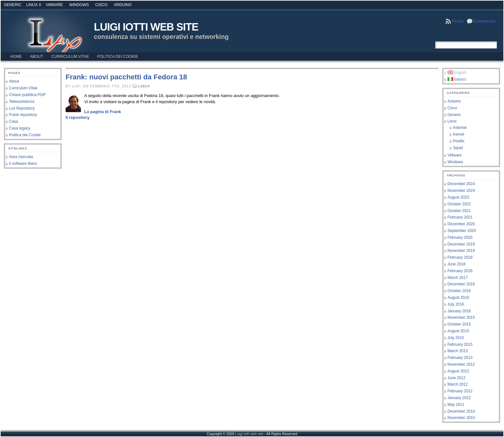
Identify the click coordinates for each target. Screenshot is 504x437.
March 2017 (458, 278)
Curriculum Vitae (23, 88)
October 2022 (459, 204)
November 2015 (461, 317)
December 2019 (461, 244)
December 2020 (461, 224)
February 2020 (460, 237)
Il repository (77, 117)
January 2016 (459, 311)
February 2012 (460, 391)
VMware (54, 5)
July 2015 (456, 338)
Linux (32, 5)
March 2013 (458, 351)
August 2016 (458, 298)
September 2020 (462, 231)
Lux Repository (22, 108)
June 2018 (456, 264)
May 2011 (456, 405)
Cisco (101, 5)
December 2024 (461, 184)
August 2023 (458, 197)
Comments (485, 21)
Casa (14, 121)
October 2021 (459, 211)
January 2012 (459, 398)
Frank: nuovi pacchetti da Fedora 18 (126, 77)
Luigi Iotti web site (146, 27)
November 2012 (461, 364)
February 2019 (460, 257)
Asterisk (460, 128)
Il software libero (23, 164)
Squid (458, 148)
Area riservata (21, 157)
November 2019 (461, 251)
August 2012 (458, 371)
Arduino (123, 5)
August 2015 (458, 331)
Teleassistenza (22, 102)
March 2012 (458, 384)
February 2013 (460, 358)
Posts (458, 21)
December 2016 (461, 284)
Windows (79, 5)
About (14, 81)
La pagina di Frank (103, 112)
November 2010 (461, 418)
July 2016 (456, 304)
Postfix (459, 141)
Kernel (459, 134)
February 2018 (460, 271)
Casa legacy (20, 128)
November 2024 (461, 191)
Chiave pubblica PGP (27, 95)
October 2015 (459, 324)
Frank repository (23, 115)
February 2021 (460, 217)
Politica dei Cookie (25, 135)
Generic (13, 5)
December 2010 (461, 411)
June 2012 (456, 378)
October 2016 (459, 291)
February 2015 (460, 344)
